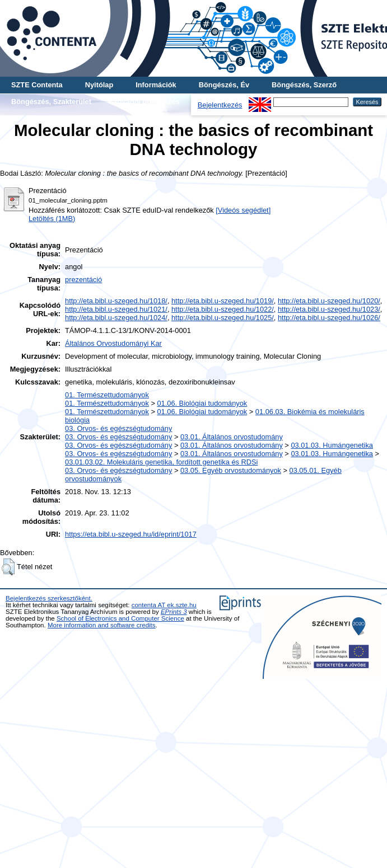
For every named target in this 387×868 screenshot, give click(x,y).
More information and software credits (102, 625)
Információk (156, 85)
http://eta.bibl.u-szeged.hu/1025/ (223, 318)
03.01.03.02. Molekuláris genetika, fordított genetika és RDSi (161, 462)
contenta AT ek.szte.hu (164, 605)
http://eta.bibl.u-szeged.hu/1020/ (329, 301)
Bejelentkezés (220, 105)
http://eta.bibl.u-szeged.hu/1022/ (223, 309)
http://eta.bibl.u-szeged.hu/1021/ (116, 309)
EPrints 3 (174, 612)
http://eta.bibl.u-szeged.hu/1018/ (116, 301)
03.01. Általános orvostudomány (232, 437)
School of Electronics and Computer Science (120, 618)
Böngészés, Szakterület (51, 102)
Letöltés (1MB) (52, 219)
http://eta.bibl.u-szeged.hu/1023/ (329, 309)
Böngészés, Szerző (304, 85)
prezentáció (83, 280)
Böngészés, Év (224, 85)
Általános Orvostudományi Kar (113, 343)
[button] (8, 567)
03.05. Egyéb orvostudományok (231, 470)
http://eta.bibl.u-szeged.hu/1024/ (116, 318)
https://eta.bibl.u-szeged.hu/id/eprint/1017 (131, 534)
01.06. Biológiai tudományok (202, 403)
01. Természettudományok (107, 395)
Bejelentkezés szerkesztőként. (49, 598)
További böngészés (147, 102)
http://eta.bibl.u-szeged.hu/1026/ (329, 318)
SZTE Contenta (37, 85)
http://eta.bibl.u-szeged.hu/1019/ (223, 301)
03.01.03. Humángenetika (332, 445)
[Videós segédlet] (243, 210)
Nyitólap (99, 85)
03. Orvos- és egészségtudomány (118, 428)
